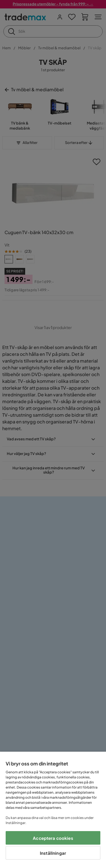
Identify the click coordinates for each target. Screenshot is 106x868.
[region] (53, 810)
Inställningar (53, 853)
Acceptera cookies (53, 838)
